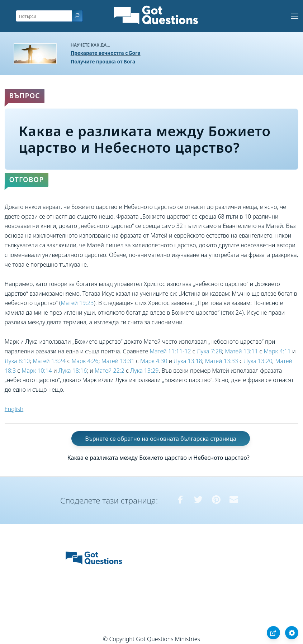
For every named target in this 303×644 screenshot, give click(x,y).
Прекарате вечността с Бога (106, 53)
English (14, 409)
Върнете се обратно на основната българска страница (161, 439)
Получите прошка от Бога (103, 61)
